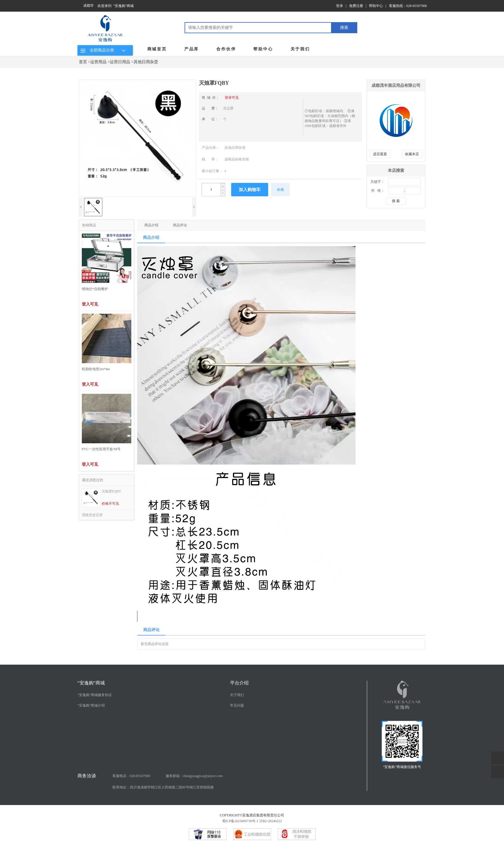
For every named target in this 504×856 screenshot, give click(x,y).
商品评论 (180, 225)
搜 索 (396, 201)
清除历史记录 (92, 515)
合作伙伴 (226, 49)
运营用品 (98, 62)
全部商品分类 (104, 50)
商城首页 (157, 49)
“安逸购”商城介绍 (91, 705)
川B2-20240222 (270, 821)
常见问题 (237, 705)
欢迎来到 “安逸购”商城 (116, 6)
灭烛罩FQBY (112, 491)
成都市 (89, 6)
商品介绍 (151, 225)
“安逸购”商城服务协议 (95, 695)
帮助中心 (376, 6)
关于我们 (300, 49)
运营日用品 (120, 62)
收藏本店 (412, 154)
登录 (339, 6)
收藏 (280, 190)
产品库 (192, 49)
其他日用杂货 (146, 62)
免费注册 (356, 6)
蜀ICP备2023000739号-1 (240, 821)
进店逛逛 (380, 154)
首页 (83, 62)
